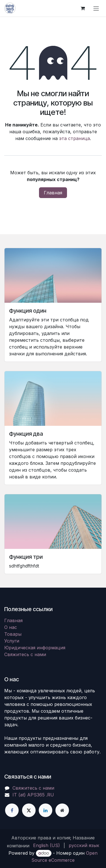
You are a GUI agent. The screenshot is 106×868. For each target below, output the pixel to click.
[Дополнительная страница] (62, 810)
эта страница (74, 138)
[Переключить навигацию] (96, 8)
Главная (53, 193)
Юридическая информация (35, 648)
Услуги (12, 641)
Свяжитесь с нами (25, 654)
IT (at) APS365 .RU (33, 795)
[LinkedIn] (46, 810)
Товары (13, 634)
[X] (29, 810)
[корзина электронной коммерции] (83, 8)
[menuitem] (46, 845)
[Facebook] (12, 810)
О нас (11, 627)
